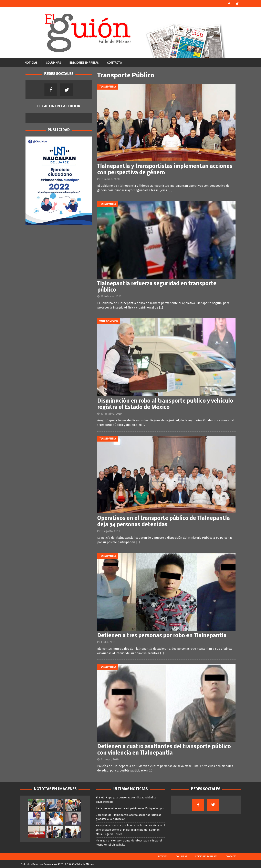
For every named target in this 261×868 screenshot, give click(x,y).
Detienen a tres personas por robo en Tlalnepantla (162, 636)
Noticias (31, 62)
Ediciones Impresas (84, 62)
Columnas (53, 62)
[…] (170, 190)
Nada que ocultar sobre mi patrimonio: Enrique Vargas (130, 808)
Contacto (114, 62)
